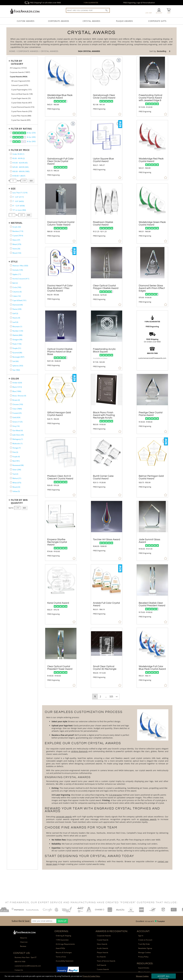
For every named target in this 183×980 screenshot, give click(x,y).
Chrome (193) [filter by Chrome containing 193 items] (18, 404)
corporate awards (64, 817)
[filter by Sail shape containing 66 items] (11, 361)
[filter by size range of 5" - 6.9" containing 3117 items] (11, 197)
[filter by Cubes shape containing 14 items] (11, 296)
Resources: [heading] (145, 963)
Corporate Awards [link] (104, 936)
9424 (81, 51)
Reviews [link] (23, 946)
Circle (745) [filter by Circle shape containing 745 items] (17, 287)
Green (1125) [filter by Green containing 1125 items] (18, 422)
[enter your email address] (44, 921)
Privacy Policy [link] (143, 957)
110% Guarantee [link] (62, 940)
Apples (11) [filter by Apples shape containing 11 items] (17, 274)
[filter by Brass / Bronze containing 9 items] (11, 395)
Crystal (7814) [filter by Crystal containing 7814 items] (18, 236)
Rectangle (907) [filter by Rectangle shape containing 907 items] (18, 357)
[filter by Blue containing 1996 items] (11, 391)
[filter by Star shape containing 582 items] (11, 370)
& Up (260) (24, 137)
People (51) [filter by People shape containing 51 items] (17, 348)
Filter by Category (17, 62)
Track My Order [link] (144, 944)
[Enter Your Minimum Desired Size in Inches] (12, 215)
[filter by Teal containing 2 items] (11, 474)
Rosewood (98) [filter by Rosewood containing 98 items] (18, 465)
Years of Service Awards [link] (106, 961)
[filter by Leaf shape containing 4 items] (11, 322)
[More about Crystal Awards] (107, 787)
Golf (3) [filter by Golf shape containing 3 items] (15, 313)
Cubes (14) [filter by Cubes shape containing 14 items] (17, 296)
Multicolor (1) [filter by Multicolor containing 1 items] (18, 444)
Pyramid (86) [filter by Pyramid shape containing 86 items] (17, 353)
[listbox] (164, 51)
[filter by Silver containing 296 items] (11, 469)
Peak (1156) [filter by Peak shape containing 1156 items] (17, 344)
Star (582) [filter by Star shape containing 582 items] (16, 370)
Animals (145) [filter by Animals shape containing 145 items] (18, 270)
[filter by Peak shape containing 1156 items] (11, 344)
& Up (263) (24, 142)
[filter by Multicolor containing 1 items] (11, 443)
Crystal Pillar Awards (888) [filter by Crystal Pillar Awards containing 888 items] (21, 116)
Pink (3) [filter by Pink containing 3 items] (15, 452)
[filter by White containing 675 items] (11, 482)
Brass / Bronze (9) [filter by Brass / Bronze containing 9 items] (19, 396)
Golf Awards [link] (102, 965)
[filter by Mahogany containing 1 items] (11, 439)
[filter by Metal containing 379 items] (11, 244)
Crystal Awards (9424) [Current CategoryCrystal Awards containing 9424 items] (19, 77)
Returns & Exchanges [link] (64, 952)
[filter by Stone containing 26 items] (11, 248)
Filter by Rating (21, 129)
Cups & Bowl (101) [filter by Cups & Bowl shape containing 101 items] (19, 300)
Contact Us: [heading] (22, 953)
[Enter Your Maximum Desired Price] (24, 181)
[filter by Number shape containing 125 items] (11, 331)
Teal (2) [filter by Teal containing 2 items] (15, 474)
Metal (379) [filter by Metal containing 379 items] (17, 244)
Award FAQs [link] (60, 948)
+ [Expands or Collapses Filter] (9, 61)
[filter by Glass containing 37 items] (11, 240)
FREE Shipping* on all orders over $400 (42, 3)
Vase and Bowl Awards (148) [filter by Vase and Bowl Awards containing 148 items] (22, 94)
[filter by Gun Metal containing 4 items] (11, 430)
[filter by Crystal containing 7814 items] (11, 235)
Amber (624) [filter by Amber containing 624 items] (17, 383)
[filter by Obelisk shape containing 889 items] (11, 335)
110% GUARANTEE (91, 3)
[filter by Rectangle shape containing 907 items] (11, 357)
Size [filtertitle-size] (13, 189)
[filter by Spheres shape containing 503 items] (11, 365)
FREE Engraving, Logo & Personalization (139, 3)
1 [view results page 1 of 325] (95, 697)
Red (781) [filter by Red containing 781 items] (16, 461)
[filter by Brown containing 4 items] (11, 400)
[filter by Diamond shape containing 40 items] (11, 304)
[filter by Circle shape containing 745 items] (11, 287)
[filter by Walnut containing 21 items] (11, 478)
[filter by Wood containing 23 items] (11, 487)
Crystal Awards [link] (103, 940)
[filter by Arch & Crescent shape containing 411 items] (11, 278)
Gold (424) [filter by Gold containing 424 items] (16, 417)
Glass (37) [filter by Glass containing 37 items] (16, 240)
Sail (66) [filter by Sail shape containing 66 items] (16, 361)
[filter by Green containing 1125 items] (11, 422)
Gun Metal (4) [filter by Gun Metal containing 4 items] (18, 430)
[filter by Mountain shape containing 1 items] (11, 326)
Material (17, 223)
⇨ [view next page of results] (117, 697)
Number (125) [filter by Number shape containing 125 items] (18, 331)
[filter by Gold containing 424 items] (11, 417)
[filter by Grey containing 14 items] (11, 426)
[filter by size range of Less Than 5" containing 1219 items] (11, 192)
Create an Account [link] (145, 940)
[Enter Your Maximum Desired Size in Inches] (22, 215)
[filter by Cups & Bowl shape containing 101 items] (11, 300)
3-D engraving (115, 795)
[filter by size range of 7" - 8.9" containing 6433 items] (11, 201)
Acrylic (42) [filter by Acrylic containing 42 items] (17, 227)
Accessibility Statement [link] (65, 961)
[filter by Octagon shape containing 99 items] (11, 339)
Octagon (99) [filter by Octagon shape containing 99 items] (17, 340)
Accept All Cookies (164, 977)
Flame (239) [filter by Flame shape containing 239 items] (17, 309)
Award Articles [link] (144, 968)
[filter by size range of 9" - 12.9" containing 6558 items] (11, 205)
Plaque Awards (124, 21)
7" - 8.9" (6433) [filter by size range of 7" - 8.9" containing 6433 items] (18, 201)
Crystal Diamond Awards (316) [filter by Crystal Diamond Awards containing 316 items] (23, 107)
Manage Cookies (142, 976)
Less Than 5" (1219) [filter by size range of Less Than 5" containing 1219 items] (20, 193)
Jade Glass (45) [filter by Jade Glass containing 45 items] (18, 435)
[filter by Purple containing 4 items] (11, 456)
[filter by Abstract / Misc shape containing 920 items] (11, 265)
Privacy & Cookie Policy (91, 976)
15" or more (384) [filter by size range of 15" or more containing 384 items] (19, 210)
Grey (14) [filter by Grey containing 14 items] (16, 426)
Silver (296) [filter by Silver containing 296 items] (17, 470)
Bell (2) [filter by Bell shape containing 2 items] (15, 283)
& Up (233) (24, 133)
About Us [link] (24, 938)
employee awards (148, 819)
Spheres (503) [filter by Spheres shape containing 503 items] (18, 366)
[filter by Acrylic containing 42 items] (11, 227)
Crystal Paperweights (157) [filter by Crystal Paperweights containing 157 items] (21, 90)
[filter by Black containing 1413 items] (11, 387)
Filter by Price (20, 150)
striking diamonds (79, 751)
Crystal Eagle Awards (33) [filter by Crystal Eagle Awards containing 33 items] (21, 98)
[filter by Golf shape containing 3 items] (11, 313)
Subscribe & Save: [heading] (21, 921)
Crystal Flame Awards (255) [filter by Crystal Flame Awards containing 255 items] (22, 111)
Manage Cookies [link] (145, 952)
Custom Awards (26, 21)
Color (15, 379)
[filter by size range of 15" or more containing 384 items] (11, 210)
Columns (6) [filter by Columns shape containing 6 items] (17, 292)
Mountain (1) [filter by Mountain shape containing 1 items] (17, 327)
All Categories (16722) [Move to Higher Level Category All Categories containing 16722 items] (18, 68)
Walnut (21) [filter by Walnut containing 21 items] (17, 478)
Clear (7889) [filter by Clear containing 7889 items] (17, 409)
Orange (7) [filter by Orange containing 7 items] (17, 448)
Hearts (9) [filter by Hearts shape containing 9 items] (16, 318)
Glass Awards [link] (102, 944)
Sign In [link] (141, 936)
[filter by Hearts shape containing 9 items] (11, 318)
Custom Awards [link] (103, 969)
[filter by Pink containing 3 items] (11, 452)
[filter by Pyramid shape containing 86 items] (11, 352)
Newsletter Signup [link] (145, 948)
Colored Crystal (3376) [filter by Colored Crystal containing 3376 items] (20, 85)
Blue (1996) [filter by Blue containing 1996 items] (17, 391)
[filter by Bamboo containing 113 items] (11, 231)
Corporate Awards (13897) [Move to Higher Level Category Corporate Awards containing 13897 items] (20, 72)
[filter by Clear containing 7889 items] (11, 408)
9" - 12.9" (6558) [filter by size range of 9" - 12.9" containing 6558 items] (19, 206)
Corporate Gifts (157, 21)
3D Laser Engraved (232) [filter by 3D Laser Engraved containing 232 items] (21, 81)
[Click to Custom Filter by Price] (31, 181)
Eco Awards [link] (101, 957)
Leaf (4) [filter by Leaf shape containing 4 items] (15, 322)
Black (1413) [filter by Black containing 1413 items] (17, 387)
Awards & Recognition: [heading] (112, 931)
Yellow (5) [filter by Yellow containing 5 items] (16, 491)
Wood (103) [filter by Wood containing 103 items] (17, 253)
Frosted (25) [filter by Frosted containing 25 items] (17, 413)
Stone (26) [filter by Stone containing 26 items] (16, 249)
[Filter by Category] (22, 62)
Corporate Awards (59, 21)
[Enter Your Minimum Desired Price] (13, 181)
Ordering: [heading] (62, 931)
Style (14, 262)
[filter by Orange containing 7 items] (11, 448)
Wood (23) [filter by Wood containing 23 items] (16, 487)
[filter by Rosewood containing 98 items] (11, 465)
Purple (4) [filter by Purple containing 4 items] (16, 457)
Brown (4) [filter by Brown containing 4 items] (16, 400)
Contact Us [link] (19, 970)
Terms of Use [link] (61, 957)
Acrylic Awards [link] (102, 948)
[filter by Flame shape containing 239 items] (11, 309)
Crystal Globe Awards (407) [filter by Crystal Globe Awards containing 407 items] (22, 103)
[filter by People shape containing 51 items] (11, 348)
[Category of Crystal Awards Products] (91, 41)
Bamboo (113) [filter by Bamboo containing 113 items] (18, 231)
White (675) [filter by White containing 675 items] (17, 483)
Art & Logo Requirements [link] (65, 944)
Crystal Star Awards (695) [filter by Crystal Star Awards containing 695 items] (21, 120)
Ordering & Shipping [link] (63, 936)
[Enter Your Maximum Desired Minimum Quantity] (17, 508)
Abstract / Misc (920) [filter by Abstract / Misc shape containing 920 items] (20, 266)
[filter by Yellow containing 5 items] (11, 491)
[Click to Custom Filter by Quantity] (25, 508)
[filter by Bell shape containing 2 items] (11, 283)
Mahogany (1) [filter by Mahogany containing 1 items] (18, 439)
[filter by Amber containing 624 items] (11, 382)
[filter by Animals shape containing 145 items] (11, 270)
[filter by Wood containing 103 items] (11, 253)
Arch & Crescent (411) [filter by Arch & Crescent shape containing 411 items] (21, 279)
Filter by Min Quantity (19, 501)
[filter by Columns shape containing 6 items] (11, 291)
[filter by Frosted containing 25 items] (11, 413)
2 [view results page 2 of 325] (100, 697)
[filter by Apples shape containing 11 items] (11, 274)
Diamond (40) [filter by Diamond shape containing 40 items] (18, 305)
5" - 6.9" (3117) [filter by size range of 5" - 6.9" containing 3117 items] (18, 197)
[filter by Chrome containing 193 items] (11, 404)
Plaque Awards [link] (103, 952)
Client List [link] (24, 942)
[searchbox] (88, 10)
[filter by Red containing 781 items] (11, 461)
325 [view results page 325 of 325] (111, 697)
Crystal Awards (91, 21)
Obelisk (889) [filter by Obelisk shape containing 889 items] (17, 335)
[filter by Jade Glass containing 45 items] (11, 435)
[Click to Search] (106, 10)
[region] (39, 921)
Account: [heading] (143, 931)
